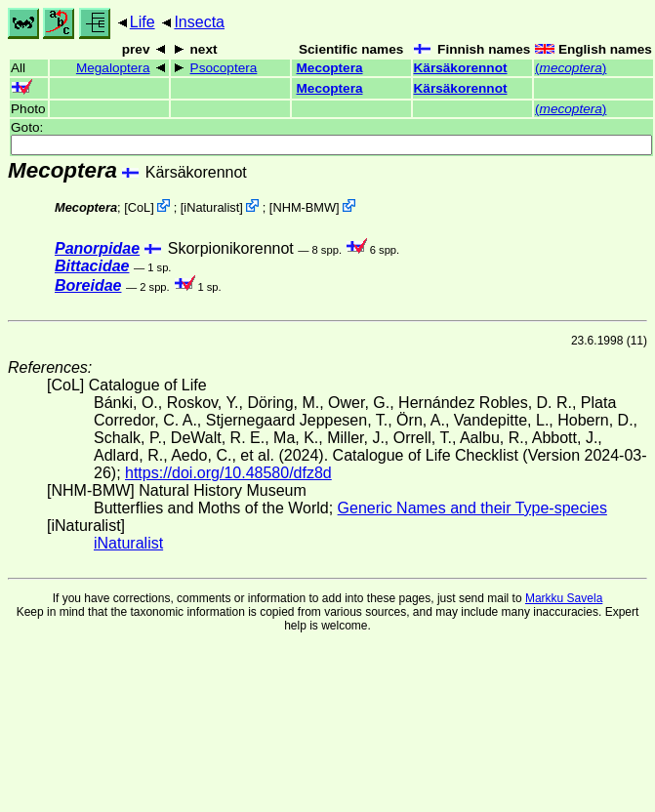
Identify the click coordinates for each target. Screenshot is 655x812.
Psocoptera (224, 68)
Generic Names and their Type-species (472, 508)
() (571, 68)
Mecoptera (330, 68)
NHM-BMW (304, 207)
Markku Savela (564, 598)
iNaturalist (211, 207)
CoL (139, 207)
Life (143, 22)
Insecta (199, 22)
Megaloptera (113, 68)
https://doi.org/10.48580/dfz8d (228, 473)
